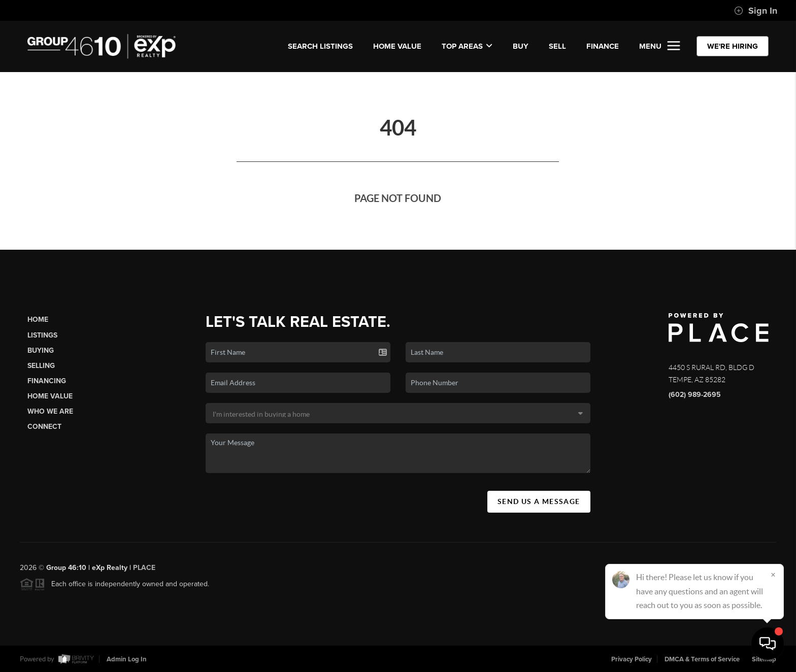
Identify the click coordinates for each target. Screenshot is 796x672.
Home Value (397, 46)
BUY (521, 46)
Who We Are (50, 411)
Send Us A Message (539, 501)
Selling (41, 366)
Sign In (756, 11)
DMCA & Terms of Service (702, 659)
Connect (44, 427)
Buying (41, 350)
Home (38, 320)
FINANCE (603, 46)
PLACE (144, 572)
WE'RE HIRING (733, 46)
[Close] (773, 575)
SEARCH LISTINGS (320, 46)
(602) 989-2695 (695, 395)
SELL (557, 46)
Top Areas (467, 46)
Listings (42, 335)
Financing (47, 381)
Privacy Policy (632, 659)
